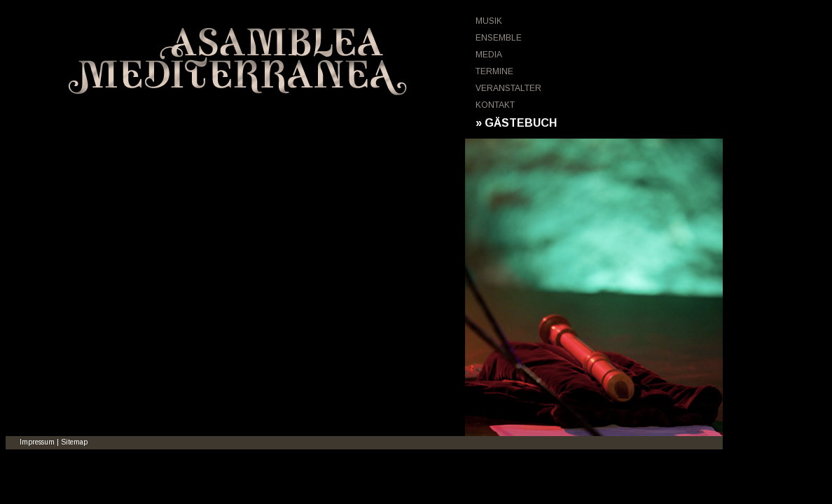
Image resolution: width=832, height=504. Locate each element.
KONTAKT (495, 105)
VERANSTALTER (508, 88)
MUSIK (489, 21)
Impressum (37, 442)
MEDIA (489, 55)
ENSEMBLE (499, 38)
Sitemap (74, 442)
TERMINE (494, 71)
